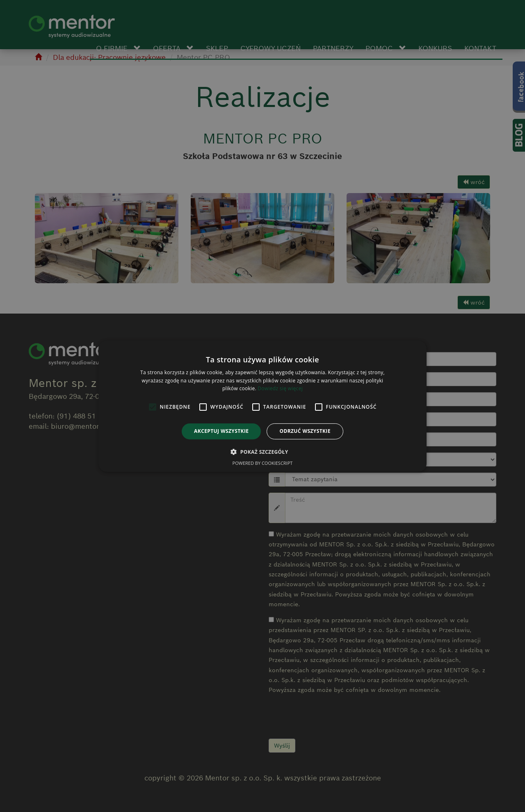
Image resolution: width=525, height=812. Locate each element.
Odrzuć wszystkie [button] (305, 431)
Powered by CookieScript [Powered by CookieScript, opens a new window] (263, 463)
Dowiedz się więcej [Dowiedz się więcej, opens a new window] (280, 388)
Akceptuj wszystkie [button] (221, 431)
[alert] (262, 406)
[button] (262, 452)
